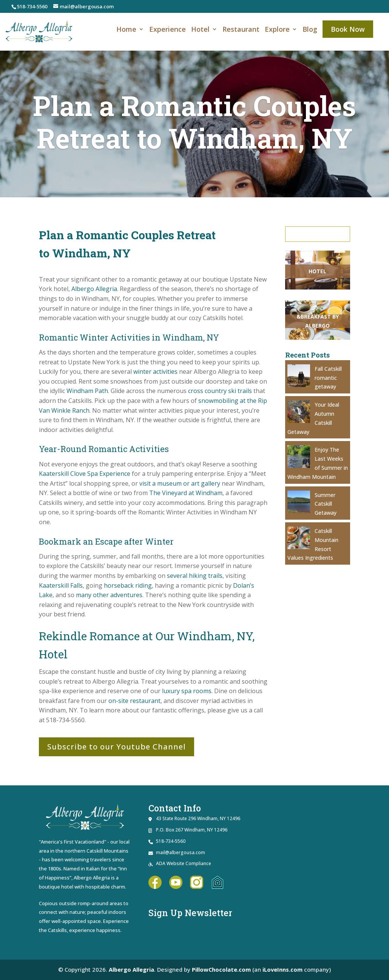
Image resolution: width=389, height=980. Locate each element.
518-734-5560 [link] (32, 6)
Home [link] (126, 30)
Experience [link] (167, 30)
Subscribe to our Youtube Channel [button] (117, 747)
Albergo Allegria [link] (131, 969)
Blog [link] (310, 30)
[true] (319, 234)
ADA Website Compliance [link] (184, 863)
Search (319, 234)
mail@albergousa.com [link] (181, 852)
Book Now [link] (348, 29)
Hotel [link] (200, 30)
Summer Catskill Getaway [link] (326, 504)
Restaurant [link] (241, 30)
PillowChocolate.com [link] (222, 969)
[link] (39, 31)
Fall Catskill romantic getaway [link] (328, 378)
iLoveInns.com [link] (283, 969)
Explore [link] (277, 30)
